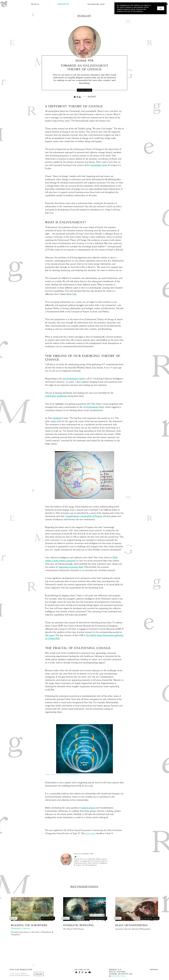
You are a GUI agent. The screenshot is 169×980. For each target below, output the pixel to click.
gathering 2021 (96, 4)
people (35, 4)
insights (63, 4)
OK (161, 8)
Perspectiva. (119, 976)
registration (90, 834)
